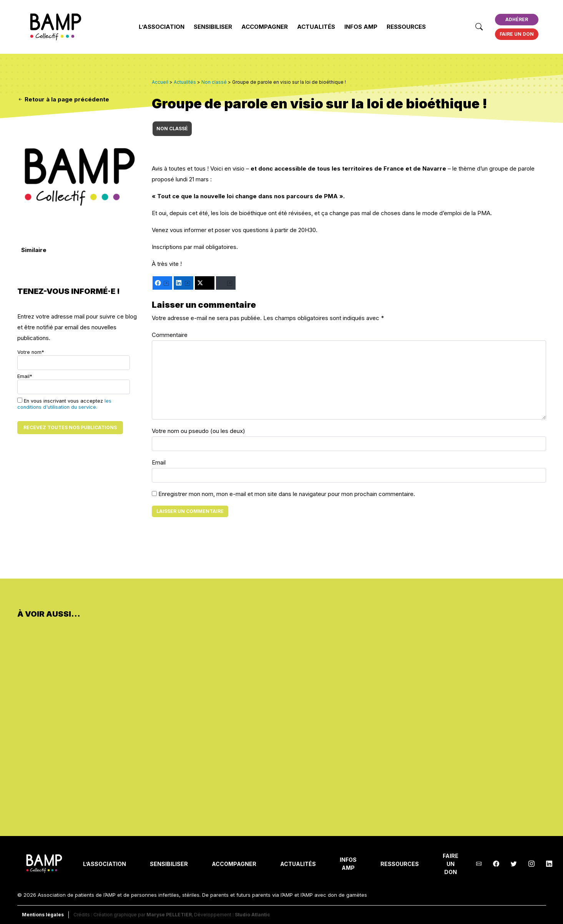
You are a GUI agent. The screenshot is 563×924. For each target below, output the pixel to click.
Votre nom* (74, 360)
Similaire (34, 250)
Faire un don (517, 34)
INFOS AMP (361, 27)
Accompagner (265, 27)
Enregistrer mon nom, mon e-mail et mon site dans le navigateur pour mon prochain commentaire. (287, 494)
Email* (74, 384)
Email (159, 462)
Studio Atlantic (252, 915)
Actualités (316, 27)
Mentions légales (43, 915)
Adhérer (517, 19)
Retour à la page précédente (63, 99)
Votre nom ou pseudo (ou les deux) (198, 431)
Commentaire (170, 335)
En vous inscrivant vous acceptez (64, 404)
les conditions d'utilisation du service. (64, 404)
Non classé (172, 129)
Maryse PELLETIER (169, 915)
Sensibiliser (213, 27)
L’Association (162, 27)
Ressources (406, 27)
